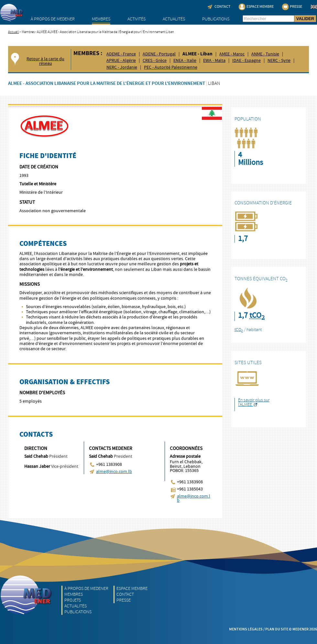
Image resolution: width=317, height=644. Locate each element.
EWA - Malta (214, 61)
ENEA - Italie (185, 61)
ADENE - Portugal (159, 54)
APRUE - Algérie (121, 61)
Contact (125, 594)
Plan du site (277, 629)
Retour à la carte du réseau (45, 61)
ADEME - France (121, 54)
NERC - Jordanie (122, 67)
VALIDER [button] (305, 19)
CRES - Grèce (155, 61)
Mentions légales (246, 629)
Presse (124, 600)
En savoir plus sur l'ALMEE (254, 402)
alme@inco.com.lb (114, 472)
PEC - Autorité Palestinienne (171, 67)
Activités (137, 19)
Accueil (13, 32)
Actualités (174, 19)
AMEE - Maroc (232, 54)
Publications (216, 19)
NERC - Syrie (279, 61)
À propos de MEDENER (53, 19)
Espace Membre (132, 588)
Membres (101, 19)
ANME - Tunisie (265, 54)
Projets (73, 600)
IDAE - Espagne (246, 61)
